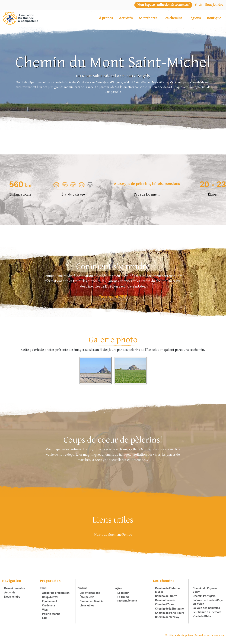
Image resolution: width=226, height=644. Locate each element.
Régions (195, 18)
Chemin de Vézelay (167, 617)
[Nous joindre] (214, 5)
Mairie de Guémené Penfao (113, 535)
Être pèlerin (87, 597)
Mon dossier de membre (210, 635)
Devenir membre (15, 588)
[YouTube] (201, 5)
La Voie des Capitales (206, 608)
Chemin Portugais (204, 596)
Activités (126, 18)
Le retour (123, 593)
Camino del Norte (166, 596)
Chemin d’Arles (165, 604)
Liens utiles (87, 605)
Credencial (49, 605)
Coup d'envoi (50, 597)
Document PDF (113, 297)
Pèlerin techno (51, 614)
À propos (106, 18)
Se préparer (148, 18)
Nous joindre (12, 597)
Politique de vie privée (180, 635)
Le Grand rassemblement (127, 599)
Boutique (214, 18)
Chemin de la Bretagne (169, 609)
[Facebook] (196, 5)
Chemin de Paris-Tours (170, 613)
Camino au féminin (92, 601)
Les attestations (90, 593)
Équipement (50, 601)
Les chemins (173, 18)
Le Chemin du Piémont (207, 612)
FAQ (45, 618)
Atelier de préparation (56, 593)
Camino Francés (165, 600)
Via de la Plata (202, 616)
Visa (45, 610)
